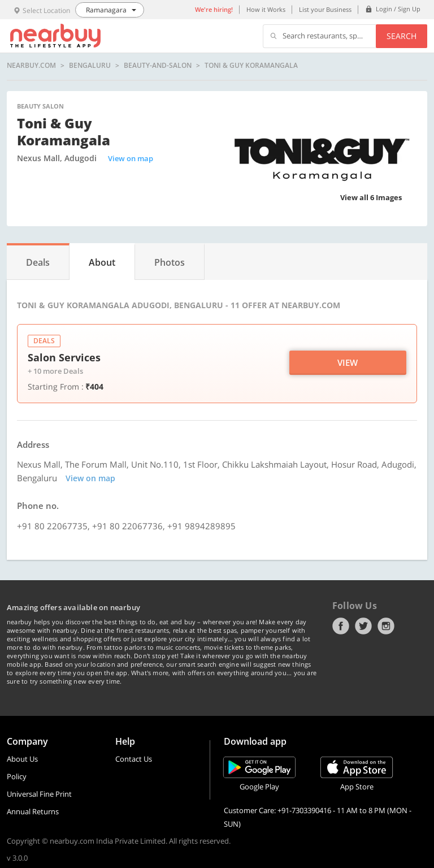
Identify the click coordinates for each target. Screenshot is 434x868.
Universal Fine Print (39, 794)
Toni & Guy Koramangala (251, 66)
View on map (131, 158)
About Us (22, 759)
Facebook (341, 626)
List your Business (325, 9)
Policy (17, 776)
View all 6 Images (371, 197)
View (348, 362)
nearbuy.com (31, 66)
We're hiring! (214, 9)
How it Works (266, 9)
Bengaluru (90, 66)
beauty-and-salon (158, 66)
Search (402, 36)
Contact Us (134, 759)
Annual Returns (33, 811)
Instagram (386, 626)
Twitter (363, 626)
